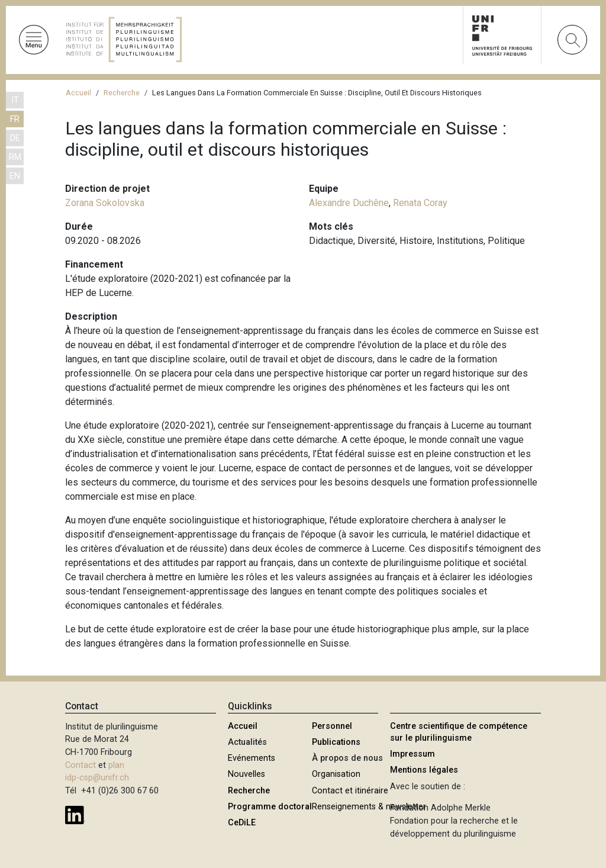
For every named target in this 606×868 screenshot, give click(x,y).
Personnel (332, 726)
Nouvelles (246, 774)
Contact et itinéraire (350, 791)
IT (15, 100)
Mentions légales (424, 770)
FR (15, 119)
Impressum (412, 754)
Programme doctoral (270, 807)
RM (15, 157)
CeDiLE (242, 823)
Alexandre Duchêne (349, 203)
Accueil (78, 93)
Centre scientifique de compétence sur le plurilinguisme (459, 732)
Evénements (252, 758)
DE (15, 138)
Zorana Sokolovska (105, 203)
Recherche (122, 93)
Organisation (336, 774)
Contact (80, 765)
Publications (336, 742)
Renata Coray (420, 203)
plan (116, 765)
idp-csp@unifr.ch (97, 778)
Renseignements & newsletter (369, 807)
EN (15, 176)
